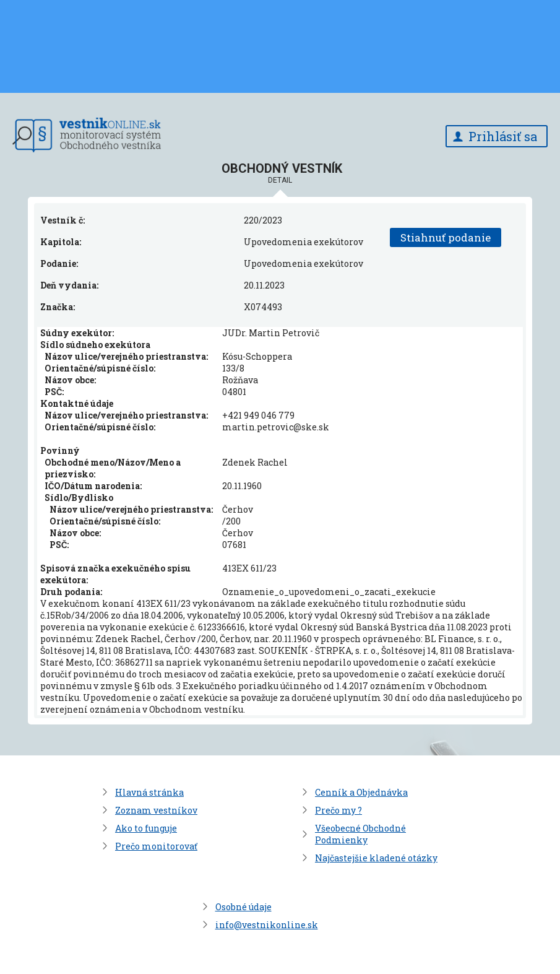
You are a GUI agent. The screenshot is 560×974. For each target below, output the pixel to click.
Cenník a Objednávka (361, 792)
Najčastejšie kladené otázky (376, 858)
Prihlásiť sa (503, 136)
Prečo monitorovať (156, 846)
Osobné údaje (243, 907)
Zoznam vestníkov (156, 810)
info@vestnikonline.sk (267, 925)
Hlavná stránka (149, 792)
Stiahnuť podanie (446, 237)
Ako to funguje (146, 828)
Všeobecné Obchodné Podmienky (360, 834)
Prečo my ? (338, 810)
